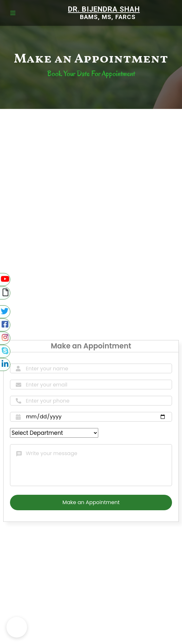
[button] (17, 627)
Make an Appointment (91, 502)
